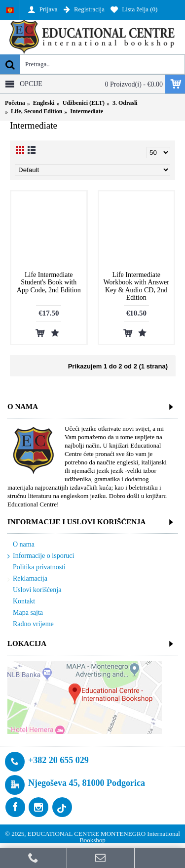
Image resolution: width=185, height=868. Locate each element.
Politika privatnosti (37, 568)
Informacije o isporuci (41, 556)
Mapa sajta (25, 613)
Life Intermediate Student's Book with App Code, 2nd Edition (49, 282)
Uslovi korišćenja (34, 590)
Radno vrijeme (31, 624)
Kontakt (21, 602)
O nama (21, 545)
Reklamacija (27, 579)
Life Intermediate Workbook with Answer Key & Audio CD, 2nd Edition (136, 286)
